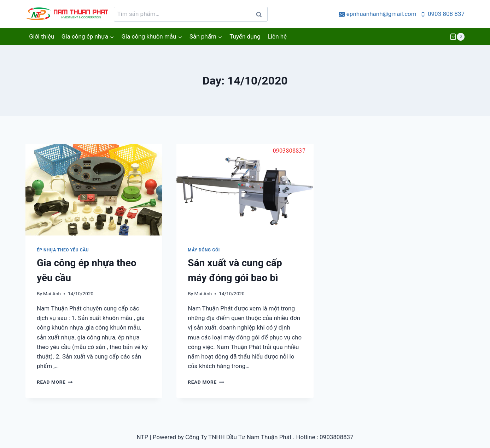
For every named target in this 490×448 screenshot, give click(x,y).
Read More (55, 382)
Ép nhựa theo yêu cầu (63, 250)
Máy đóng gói (204, 250)
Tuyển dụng (245, 36)
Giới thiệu (42, 36)
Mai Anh (52, 293)
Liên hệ (277, 36)
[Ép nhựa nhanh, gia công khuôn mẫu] (68, 14)
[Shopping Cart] (457, 37)
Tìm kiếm (261, 16)
